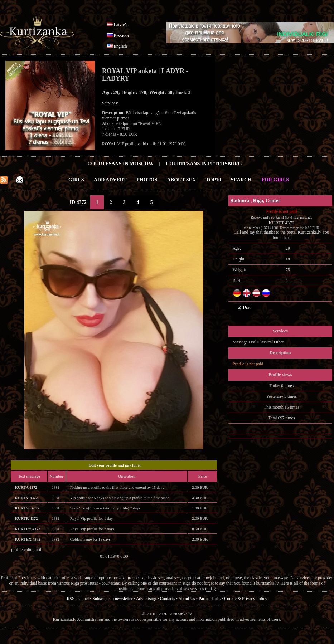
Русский (121, 35)
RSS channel (78, 599)
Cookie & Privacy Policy (246, 599)
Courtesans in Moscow (120, 164)
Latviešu (121, 25)
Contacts (168, 599)
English (120, 46)
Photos (147, 180)
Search (241, 180)
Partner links (210, 599)
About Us (187, 599)
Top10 (214, 180)
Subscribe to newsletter (112, 599)
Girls (76, 180)
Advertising (146, 599)
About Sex (181, 180)
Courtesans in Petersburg (204, 164)
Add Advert (110, 180)
